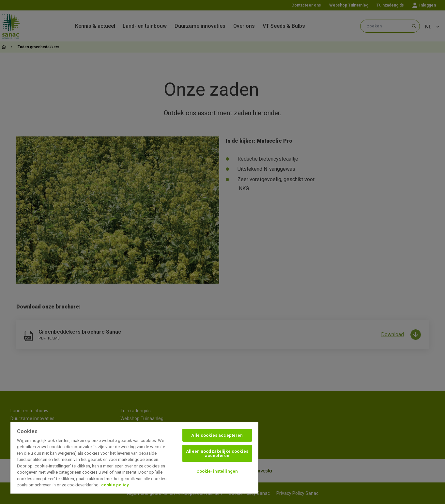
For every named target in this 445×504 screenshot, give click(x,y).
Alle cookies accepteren (217, 435)
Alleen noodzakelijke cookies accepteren (217, 453)
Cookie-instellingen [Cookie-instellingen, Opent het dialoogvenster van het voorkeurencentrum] (217, 471)
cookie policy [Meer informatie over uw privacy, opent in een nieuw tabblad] (115, 485)
